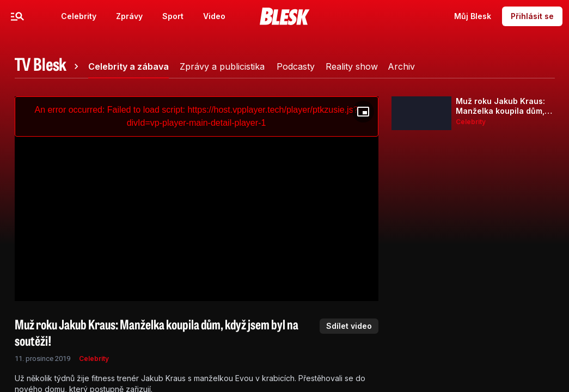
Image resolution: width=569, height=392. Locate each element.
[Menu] (17, 16)
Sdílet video (349, 326)
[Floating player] (363, 112)
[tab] (48, 66)
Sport (173, 16)
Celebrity (79, 16)
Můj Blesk (473, 16)
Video (214, 16)
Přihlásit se (532, 16)
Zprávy (129, 16)
